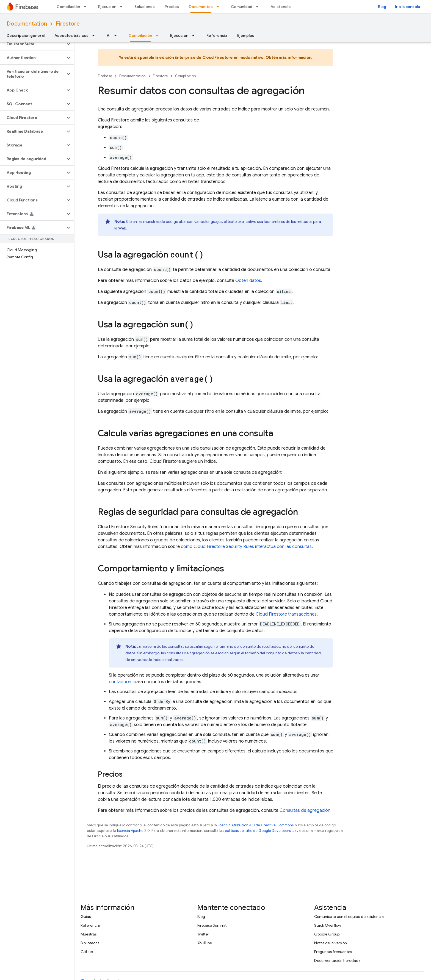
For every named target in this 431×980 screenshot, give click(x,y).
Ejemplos (246, 35)
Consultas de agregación (305, 810)
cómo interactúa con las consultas (246, 547)
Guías (86, 917)
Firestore (68, 24)
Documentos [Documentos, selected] (201, 7)
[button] (33, 44)
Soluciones (145, 7)
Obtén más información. (289, 57)
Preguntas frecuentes (333, 952)
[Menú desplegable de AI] (117, 35)
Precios (172, 7)
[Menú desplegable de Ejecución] (123, 7)
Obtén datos (248, 281)
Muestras (89, 934)
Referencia (217, 35)
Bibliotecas (90, 943)
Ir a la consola (407, 7)
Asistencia (281, 7)
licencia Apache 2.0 (133, 831)
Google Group (327, 934)
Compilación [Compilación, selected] (140, 35)
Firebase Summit (212, 925)
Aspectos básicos (71, 35)
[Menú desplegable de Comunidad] (259, 7)
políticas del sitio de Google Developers (258, 831)
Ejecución (107, 7)
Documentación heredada (337, 960)
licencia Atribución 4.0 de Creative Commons (256, 825)
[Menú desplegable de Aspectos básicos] (95, 35)
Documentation (27, 24)
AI (109, 35)
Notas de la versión (331, 943)
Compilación (68, 7)
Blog (382, 7)
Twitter (203, 934)
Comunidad (242, 7)
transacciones (286, 614)
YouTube (205, 943)
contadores (121, 682)
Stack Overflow (328, 925)
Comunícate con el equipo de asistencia (349, 917)
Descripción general (26, 35)
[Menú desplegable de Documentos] (219, 7)
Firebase (105, 76)
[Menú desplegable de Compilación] (87, 7)
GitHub (87, 952)
